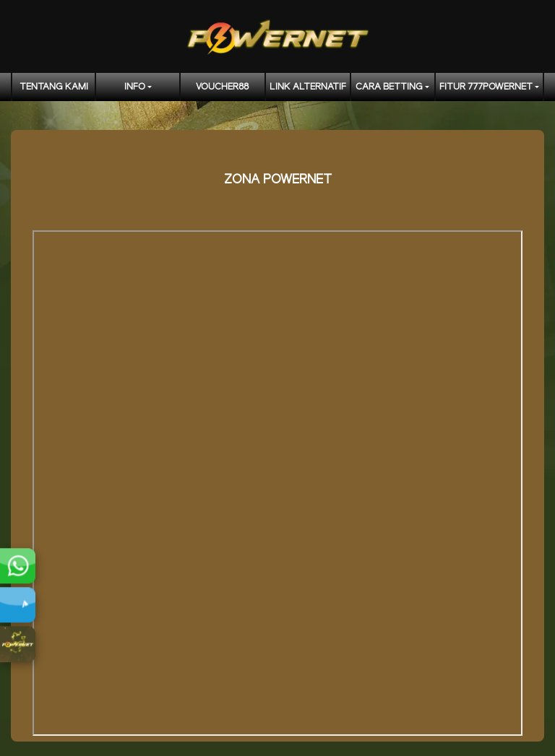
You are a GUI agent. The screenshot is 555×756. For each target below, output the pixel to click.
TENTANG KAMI (54, 87)
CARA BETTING (389, 87)
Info (135, 87)
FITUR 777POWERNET (486, 87)
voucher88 (222, 87)
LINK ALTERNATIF (308, 87)
